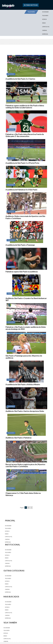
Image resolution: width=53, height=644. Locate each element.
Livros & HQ (46, 27)
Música (44, 19)
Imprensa (45, 34)
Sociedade (45, 12)
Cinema (44, 30)
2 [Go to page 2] (29, 508)
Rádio (44, 23)
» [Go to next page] (31, 508)
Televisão (45, 16)
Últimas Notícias (31, 5)
